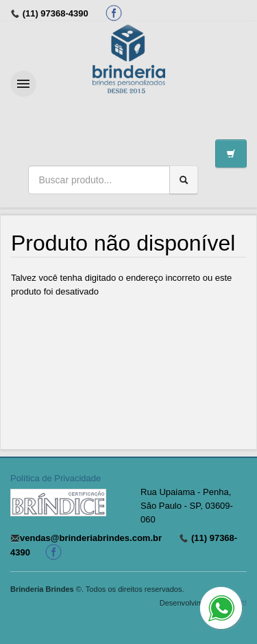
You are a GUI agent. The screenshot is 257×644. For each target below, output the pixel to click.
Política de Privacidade (56, 478)
